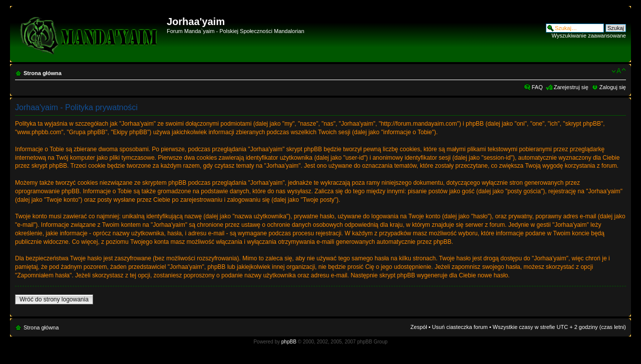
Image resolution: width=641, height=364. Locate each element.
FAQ (537, 87)
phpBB (289, 342)
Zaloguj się (613, 87)
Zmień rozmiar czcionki (619, 71)
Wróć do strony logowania (54, 299)
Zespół (419, 327)
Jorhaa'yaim (196, 22)
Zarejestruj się (571, 87)
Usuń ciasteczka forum (460, 327)
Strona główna (43, 73)
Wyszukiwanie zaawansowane (589, 36)
